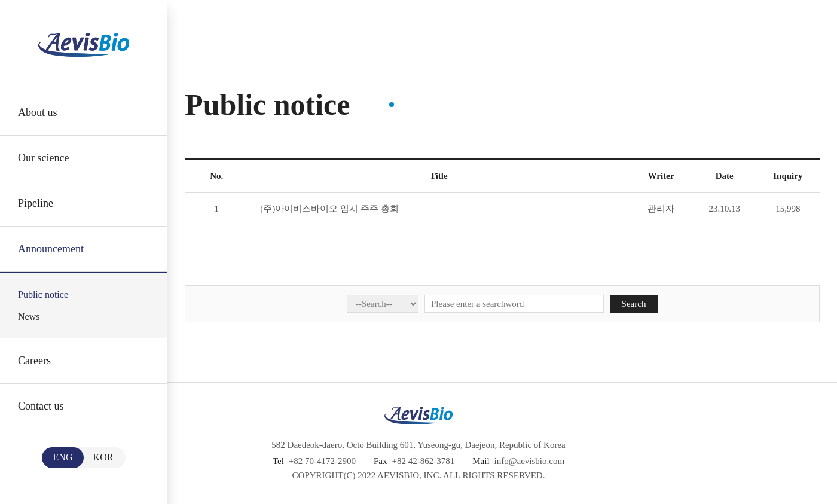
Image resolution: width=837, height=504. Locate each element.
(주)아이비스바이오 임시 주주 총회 (329, 209)
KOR (103, 457)
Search (634, 304)
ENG (63, 457)
